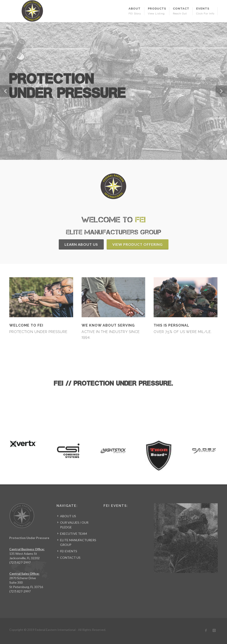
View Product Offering (138, 244)
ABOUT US (68, 516)
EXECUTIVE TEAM (73, 534)
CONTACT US (70, 558)
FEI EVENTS (69, 551)
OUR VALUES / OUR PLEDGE (74, 525)
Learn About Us (81, 244)
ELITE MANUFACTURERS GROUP (78, 542)
